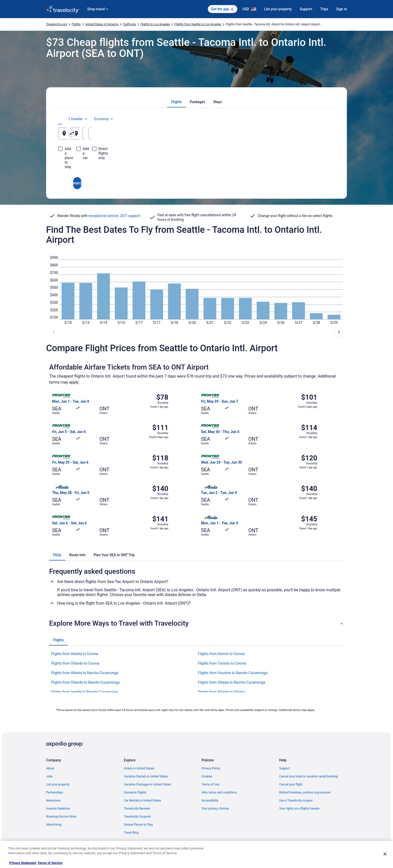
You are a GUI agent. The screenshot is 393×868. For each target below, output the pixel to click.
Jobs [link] (49, 776)
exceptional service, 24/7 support (114, 216)
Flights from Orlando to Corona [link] (75, 663)
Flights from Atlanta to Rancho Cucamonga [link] (85, 673)
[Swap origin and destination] (151, 133)
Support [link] (284, 768)
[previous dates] (54, 332)
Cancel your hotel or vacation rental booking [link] (309, 776)
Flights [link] (76, 24)
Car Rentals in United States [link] (142, 801)
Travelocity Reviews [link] (137, 809)
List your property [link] (58, 784)
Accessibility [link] (210, 801)
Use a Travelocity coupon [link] (296, 801)
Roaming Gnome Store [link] (61, 817)
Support (306, 9)
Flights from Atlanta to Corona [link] (75, 654)
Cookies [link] (207, 776)
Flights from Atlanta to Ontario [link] (222, 692)
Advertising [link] (54, 825)
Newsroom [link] (53, 801)
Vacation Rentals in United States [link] (146, 776)
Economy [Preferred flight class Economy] (319, 119)
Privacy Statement (23, 863)
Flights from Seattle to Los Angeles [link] (198, 24)
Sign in (341, 9)
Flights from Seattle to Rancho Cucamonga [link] (85, 692)
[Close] (385, 854)
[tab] (176, 102)
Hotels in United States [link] (139, 768)
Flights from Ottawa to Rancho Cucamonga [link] (232, 682)
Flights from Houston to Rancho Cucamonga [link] (233, 673)
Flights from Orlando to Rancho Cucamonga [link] (85, 682)
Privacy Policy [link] (211, 768)
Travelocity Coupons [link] (137, 817)
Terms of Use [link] (210, 784)
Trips (324, 9)
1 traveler (293, 119)
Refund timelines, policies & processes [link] (305, 792)
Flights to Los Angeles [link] (155, 24)
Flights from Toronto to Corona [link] (222, 663)
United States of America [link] (102, 24)
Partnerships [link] (55, 792)
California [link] (129, 24)
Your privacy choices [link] (215, 809)
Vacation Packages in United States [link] (148, 784)
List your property (278, 9)
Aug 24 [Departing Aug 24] (262, 135)
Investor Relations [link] (58, 809)
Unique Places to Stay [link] (138, 825)
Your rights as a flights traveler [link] (300, 809)
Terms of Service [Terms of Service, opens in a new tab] (50, 863)
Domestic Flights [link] (135, 792)
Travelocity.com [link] (57, 24)
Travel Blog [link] (131, 833)
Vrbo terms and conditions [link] (219, 792)
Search (197, 165)
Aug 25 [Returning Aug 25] (309, 135)
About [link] (50, 768)
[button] (197, 623)
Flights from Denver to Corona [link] (221, 654)
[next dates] (339, 332)
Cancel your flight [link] (291, 784)
